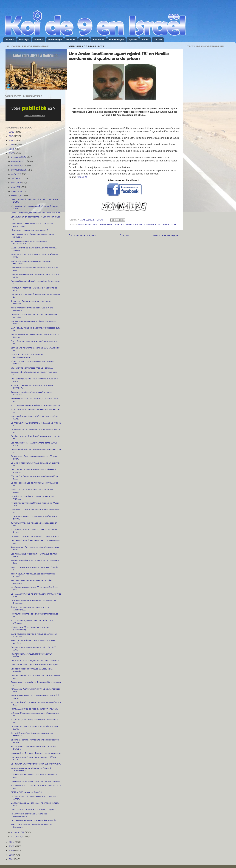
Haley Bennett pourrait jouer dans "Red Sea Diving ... (34, 748)
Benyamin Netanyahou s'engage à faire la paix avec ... (35, 400)
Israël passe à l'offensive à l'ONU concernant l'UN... (35, 201)
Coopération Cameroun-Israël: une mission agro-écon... (32, 225)
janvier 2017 (18, 837)
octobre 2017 (18, 166)
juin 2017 (16, 183)
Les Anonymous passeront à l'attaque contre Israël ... (34, 555)
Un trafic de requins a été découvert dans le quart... (34, 322)
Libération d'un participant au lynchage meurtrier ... (31, 262)
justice (158, 224)
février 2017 (18, 832)
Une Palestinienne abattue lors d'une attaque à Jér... (35, 276)
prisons (167, 224)
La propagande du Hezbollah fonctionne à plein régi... (35, 804)
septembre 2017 (20, 170)
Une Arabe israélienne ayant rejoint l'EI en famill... (33, 758)
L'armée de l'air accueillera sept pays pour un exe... (34, 776)
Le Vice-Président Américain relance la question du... (36, 464)
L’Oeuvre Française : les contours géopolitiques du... (35, 714)
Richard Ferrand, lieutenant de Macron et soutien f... (33, 386)
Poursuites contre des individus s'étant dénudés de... (34, 615)
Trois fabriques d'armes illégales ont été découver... (32, 309)
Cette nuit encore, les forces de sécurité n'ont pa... (36, 213)
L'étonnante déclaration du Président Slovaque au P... (35, 207)
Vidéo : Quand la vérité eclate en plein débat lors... (33, 491)
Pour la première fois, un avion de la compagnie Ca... (35, 562)
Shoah (84, 39)
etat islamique (127, 224)
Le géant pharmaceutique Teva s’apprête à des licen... (35, 588)
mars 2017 (17, 196)
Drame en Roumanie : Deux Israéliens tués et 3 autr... (34, 380)
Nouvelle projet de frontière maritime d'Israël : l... (35, 568)
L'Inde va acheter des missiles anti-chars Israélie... (32, 362)
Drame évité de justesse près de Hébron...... (32, 368)
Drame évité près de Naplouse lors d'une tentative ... (36, 451)
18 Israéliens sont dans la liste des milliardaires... (29, 815)
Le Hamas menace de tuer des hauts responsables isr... (29, 242)
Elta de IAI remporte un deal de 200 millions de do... (35, 349)
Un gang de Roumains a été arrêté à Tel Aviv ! (34, 665)
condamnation (105, 224)
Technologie (55, 39)
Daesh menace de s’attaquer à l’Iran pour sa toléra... (34, 249)
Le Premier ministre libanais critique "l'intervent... (36, 764)
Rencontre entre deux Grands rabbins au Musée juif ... (35, 504)
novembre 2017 (19, 161)
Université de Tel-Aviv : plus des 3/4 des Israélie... (36, 781)
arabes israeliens (87, 224)
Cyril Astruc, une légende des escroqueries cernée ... (32, 236)
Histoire (71, 39)
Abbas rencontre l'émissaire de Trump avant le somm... (35, 336)
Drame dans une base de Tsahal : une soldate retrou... (34, 316)
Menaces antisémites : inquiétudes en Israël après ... (33, 642)
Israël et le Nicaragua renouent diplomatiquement (28, 356)
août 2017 (17, 174)
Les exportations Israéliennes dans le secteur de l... (36, 296)
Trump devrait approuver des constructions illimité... (33, 575)
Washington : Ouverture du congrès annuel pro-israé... (35, 548)
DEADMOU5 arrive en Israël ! (26, 792)
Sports (133, 39)
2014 (12, 850)
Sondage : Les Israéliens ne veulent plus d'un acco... (34, 373)
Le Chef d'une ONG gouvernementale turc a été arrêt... (35, 797)
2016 (12, 842)
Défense (39, 39)
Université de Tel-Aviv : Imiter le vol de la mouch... (36, 753)
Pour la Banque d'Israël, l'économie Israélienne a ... (35, 282)
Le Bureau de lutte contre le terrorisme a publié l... (35, 431)
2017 (12, 153)
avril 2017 (17, 191)
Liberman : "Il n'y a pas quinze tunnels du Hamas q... (35, 511)
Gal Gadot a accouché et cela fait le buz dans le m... (36, 787)
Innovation (98, 39)
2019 (12, 145)
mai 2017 (16, 187)
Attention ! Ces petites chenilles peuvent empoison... (31, 302)
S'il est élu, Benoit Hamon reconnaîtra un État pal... (34, 477)
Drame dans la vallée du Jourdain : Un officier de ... (36, 683)
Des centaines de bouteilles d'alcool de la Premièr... (32, 670)
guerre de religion (145, 224)
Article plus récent (82, 235)
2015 (12, 846)
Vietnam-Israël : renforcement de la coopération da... (36, 703)
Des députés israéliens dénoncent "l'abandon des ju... (35, 542)
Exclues (10, 39)
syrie (174, 224)
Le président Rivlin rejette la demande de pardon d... (36, 424)
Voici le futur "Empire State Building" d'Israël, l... (35, 810)
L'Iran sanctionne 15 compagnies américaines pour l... (34, 517)
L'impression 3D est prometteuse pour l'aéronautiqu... (30, 628)
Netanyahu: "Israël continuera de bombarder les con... (36, 690)
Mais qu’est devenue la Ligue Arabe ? (29, 230)
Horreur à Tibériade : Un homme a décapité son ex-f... (35, 289)
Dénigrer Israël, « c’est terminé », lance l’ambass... (31, 393)
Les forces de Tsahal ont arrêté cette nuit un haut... (34, 444)
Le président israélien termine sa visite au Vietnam (32, 497)
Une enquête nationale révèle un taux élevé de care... (34, 417)
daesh (116, 224)
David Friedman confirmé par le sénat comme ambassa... (34, 635)
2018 (12, 149)
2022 (12, 132)
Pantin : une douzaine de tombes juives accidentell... (30, 608)
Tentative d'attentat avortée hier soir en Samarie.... (32, 826)
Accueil (158, 39)
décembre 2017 (19, 157)
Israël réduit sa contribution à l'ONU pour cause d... (36, 218)
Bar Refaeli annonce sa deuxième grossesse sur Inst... (35, 329)
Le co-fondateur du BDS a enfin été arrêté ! (33, 820)
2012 (12, 859)
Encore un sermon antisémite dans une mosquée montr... (35, 741)
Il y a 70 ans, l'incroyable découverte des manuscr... (32, 734)
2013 (12, 855)
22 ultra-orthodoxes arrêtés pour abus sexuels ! (35, 405)
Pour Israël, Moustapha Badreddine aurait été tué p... (35, 697)
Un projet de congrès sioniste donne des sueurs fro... (35, 269)
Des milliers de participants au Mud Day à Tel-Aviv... (35, 648)
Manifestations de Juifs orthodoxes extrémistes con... (35, 256)
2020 (12, 140)
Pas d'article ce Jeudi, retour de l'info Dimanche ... (36, 661)
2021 (12, 136)
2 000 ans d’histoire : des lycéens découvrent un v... (35, 411)
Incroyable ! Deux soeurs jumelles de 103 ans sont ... (34, 457)
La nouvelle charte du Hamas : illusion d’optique (35, 536)
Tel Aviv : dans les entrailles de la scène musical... (32, 582)
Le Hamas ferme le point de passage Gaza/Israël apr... (36, 595)
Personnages (117, 39)
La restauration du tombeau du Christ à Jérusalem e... (31, 769)
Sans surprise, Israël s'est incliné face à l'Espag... (32, 622)
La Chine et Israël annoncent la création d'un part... (34, 728)
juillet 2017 (18, 178)
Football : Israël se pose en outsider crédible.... (34, 709)
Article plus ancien (167, 235)
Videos (145, 39)
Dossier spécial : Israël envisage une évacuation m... (35, 677)
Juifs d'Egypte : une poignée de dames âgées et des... (34, 524)
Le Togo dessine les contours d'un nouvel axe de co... (35, 484)
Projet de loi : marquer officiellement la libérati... (32, 655)
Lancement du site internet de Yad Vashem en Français (34, 602)
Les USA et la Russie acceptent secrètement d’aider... (33, 471)
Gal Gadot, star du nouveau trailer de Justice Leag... (34, 531)
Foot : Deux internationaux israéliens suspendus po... (35, 342)
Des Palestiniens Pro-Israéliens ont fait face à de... (35, 437)
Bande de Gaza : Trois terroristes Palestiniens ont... (35, 721)
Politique (24, 39)
